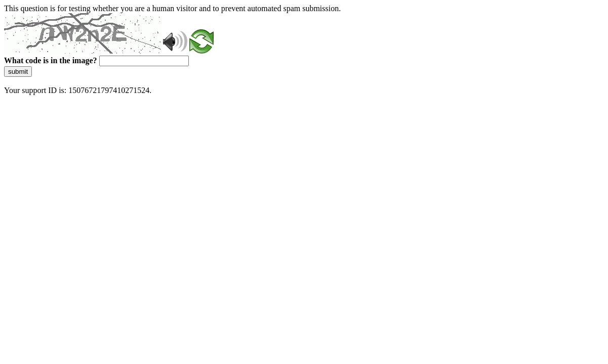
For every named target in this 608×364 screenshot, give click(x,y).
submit (18, 72)
